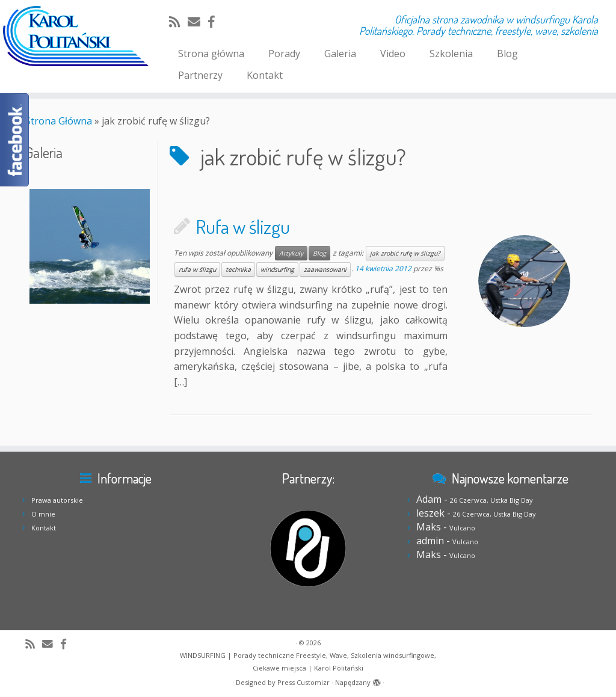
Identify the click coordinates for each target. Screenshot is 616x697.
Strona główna (211, 54)
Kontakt (265, 75)
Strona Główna (59, 121)
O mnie (43, 514)
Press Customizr (303, 682)
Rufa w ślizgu (243, 226)
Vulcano (462, 528)
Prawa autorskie (57, 500)
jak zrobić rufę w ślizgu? (405, 253)
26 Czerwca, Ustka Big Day (491, 500)
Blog (507, 54)
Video (393, 54)
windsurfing (277, 269)
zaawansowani (325, 269)
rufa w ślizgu (197, 269)
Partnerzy (200, 75)
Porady (284, 54)
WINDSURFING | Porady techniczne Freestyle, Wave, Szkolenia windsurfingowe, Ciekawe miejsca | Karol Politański (308, 662)
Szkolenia (451, 54)
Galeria (340, 54)
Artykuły (291, 253)
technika (238, 269)
